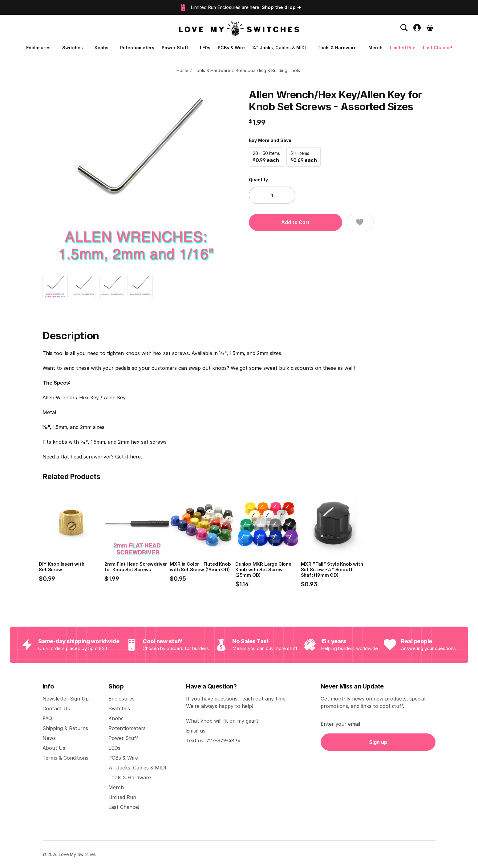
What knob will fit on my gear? (222, 721)
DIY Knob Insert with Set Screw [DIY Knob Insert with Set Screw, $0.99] (61, 567)
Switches (75, 48)
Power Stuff (177, 48)
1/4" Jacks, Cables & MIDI (281, 48)
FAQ (47, 718)
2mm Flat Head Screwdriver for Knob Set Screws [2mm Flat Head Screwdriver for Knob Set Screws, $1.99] (136, 567)
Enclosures (41, 48)
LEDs (205, 48)
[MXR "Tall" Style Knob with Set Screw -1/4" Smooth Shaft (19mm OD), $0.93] (334, 524)
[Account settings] (417, 28)
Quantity (258, 180)
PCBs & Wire (231, 48)
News (49, 738)
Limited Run (403, 48)
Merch (375, 48)
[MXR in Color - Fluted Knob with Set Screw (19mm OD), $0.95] (203, 524)
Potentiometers (137, 48)
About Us (54, 748)
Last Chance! (437, 48)
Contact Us (56, 709)
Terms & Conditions (65, 758)
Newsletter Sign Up (66, 699)
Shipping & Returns (65, 728)
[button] (266, 157)
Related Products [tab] (71, 477)
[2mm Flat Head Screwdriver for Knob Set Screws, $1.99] (137, 524)
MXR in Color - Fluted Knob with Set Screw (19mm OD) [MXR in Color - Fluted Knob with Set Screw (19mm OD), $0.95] (200, 567)
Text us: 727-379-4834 (213, 741)
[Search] (404, 28)
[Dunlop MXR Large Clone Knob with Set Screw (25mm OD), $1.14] (268, 524)
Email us (196, 731)
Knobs (104, 48)
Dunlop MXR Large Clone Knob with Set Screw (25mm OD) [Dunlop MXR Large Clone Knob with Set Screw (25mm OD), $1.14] (263, 570)
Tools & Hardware (339, 48)
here (135, 457)
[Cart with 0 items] (430, 28)
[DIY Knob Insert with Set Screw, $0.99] (72, 524)
